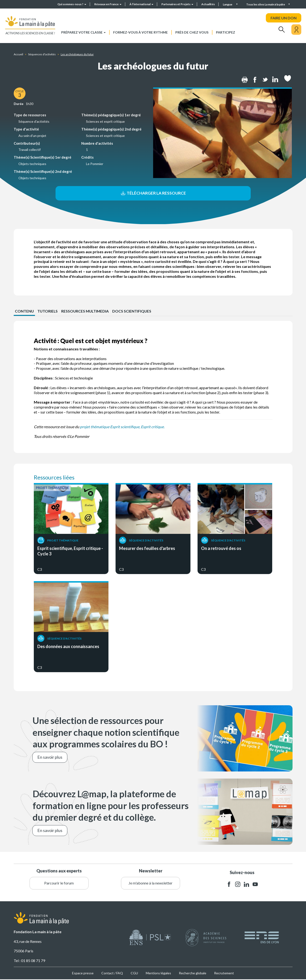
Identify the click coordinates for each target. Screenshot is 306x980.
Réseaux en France (108, 4)
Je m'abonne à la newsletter (151, 883)
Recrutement (224, 973)
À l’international (141, 4)
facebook (229, 885)
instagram (238, 885)
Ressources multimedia (86, 311)
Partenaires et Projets (177, 4)
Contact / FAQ (112, 973)
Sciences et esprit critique (105, 121)
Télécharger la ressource (153, 193)
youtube (255, 885)
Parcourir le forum (59, 883)
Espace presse (83, 973)
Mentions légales (158, 973)
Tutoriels (48, 311)
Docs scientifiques (134, 311)
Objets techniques (32, 164)
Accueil (18, 54)
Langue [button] (228, 4)
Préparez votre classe (83, 32)
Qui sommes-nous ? (72, 4)
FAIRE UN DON (284, 18)
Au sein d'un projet (32, 136)
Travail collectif (30, 150)
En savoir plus (50, 758)
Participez (226, 32)
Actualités (208, 4)
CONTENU (24, 311)
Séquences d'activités (42, 54)
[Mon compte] (296, 30)
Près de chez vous (192, 32)
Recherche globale (193, 973)
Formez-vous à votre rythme (140, 32)
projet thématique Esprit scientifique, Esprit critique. (122, 427)
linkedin (246, 885)
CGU (134, 973)
